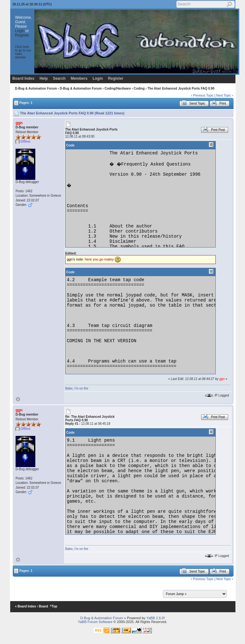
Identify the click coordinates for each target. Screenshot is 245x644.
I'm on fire (81, 388)
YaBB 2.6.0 (155, 618)
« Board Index (25, 606)
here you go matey (99, 259)
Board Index (23, 78)
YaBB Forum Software (95, 622)
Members (79, 78)
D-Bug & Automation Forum (36, 88)
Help (44, 78)
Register (22, 35)
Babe (69, 388)
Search (59, 78)
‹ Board (42, 606)
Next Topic (224, 95)
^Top (54, 606)
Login (20, 31)
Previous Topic (203, 95)
